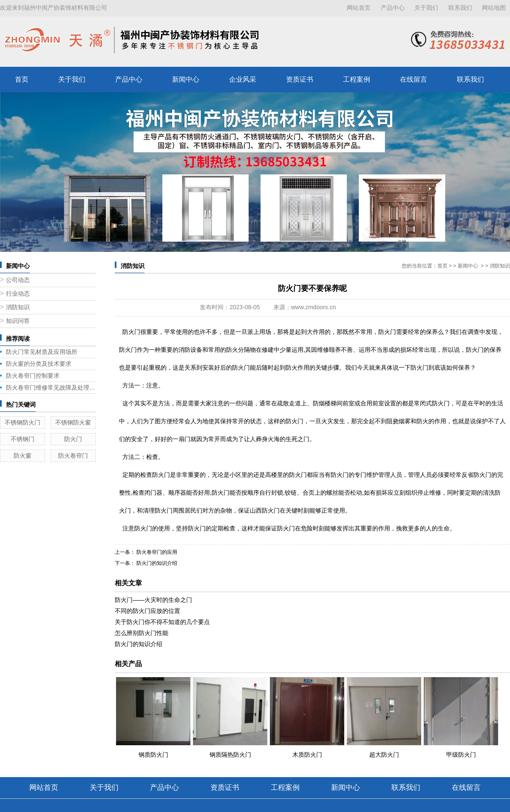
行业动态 (18, 294)
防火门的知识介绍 (156, 563)
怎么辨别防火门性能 (142, 633)
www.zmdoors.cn (314, 307)
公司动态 (18, 280)
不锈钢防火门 (23, 422)
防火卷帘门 (73, 456)
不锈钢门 (23, 439)
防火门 (73, 439)
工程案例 (357, 79)
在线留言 (414, 79)
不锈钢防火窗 (73, 422)
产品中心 (393, 8)
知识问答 (18, 321)
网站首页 (359, 8)
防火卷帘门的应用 (156, 552)
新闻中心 (186, 79)
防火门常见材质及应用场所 (42, 352)
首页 (22, 79)
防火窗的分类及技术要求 (39, 364)
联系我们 (460, 8)
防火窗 (23, 456)
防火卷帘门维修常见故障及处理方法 (51, 387)
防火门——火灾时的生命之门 (153, 600)
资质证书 (300, 79)
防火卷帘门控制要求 (33, 376)
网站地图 (494, 8)
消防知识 (18, 307)
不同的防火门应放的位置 (147, 611)
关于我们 (426, 8)
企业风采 (243, 79)
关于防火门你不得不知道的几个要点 (162, 622)
